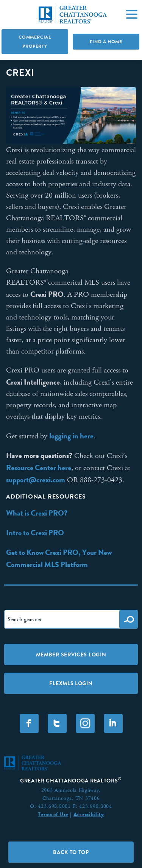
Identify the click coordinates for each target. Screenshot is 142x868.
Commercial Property (35, 42)
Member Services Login (71, 655)
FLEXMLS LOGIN (71, 683)
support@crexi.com (36, 480)
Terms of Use (53, 814)
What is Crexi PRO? (37, 513)
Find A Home (106, 42)
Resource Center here (39, 468)
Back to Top (71, 852)
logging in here (71, 436)
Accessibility (89, 814)
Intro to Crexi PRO (35, 533)
